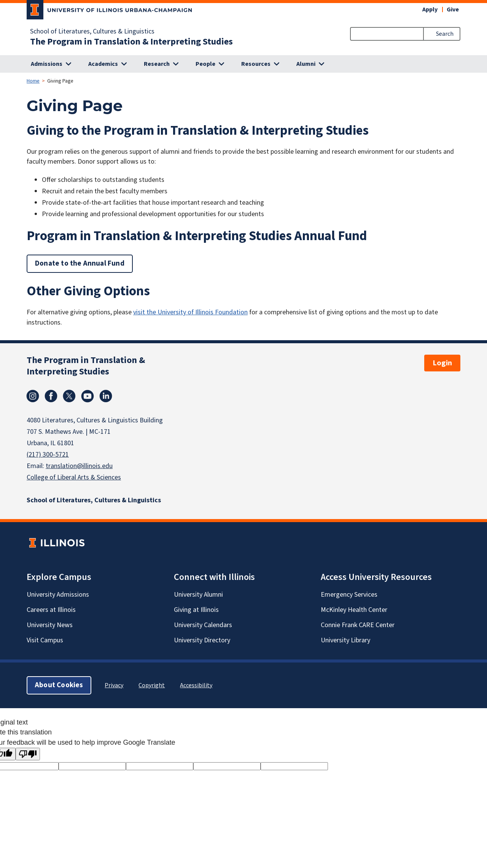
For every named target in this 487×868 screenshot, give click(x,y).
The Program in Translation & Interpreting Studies (131, 42)
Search (445, 34)
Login (442, 363)
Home (33, 81)
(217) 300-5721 (48, 455)
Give (453, 10)
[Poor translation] (28, 754)
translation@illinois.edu (79, 466)
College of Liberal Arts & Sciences (74, 477)
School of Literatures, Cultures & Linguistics (92, 32)
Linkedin (106, 396)
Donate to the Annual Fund (80, 264)
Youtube (88, 396)
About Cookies (59, 685)
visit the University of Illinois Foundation (190, 312)
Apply (430, 10)
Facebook (51, 396)
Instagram (33, 396)
